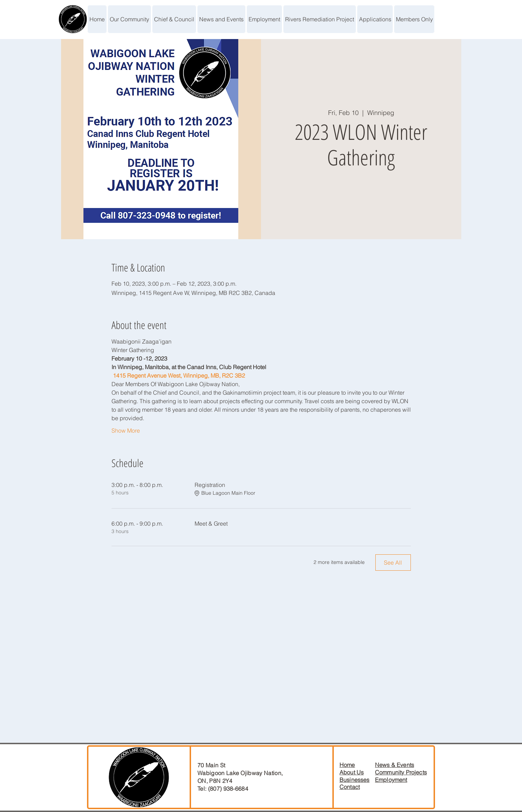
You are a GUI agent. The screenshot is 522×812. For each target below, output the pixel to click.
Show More (126, 430)
